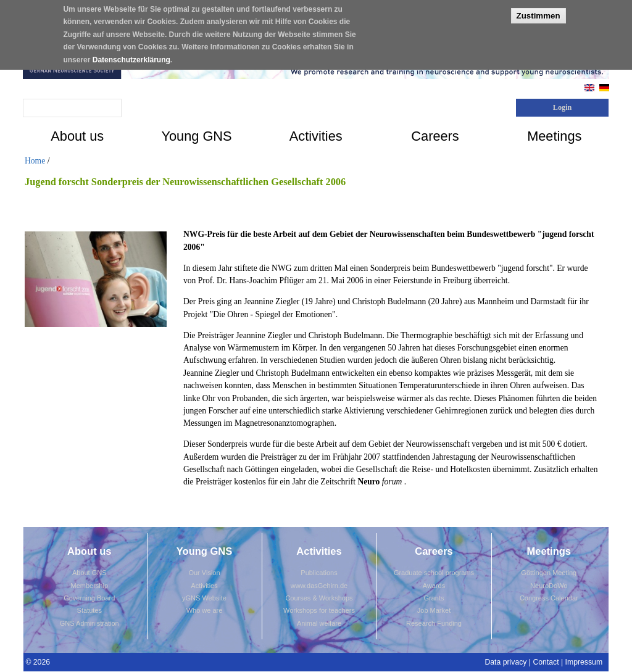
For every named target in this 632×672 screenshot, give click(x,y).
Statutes (89, 610)
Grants (434, 598)
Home (35, 161)
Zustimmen (538, 10)
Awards (434, 586)
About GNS (89, 573)
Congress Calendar (549, 598)
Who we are (205, 610)
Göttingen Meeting (549, 573)
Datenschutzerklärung (131, 54)
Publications (319, 573)
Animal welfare (319, 623)
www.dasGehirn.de (319, 586)
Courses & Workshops (319, 598)
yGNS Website (204, 598)
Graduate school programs (434, 573)
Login (563, 107)
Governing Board (89, 598)
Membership (89, 586)
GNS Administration (89, 623)
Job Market (434, 610)
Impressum (584, 662)
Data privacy (505, 662)
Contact (546, 662)
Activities (204, 586)
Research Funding (434, 623)
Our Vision (204, 573)
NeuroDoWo (549, 586)
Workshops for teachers (319, 610)
